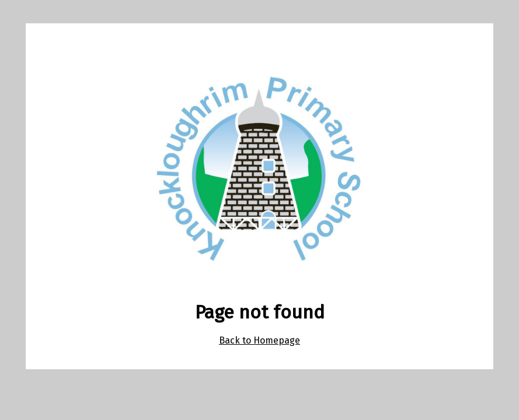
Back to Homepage (259, 340)
